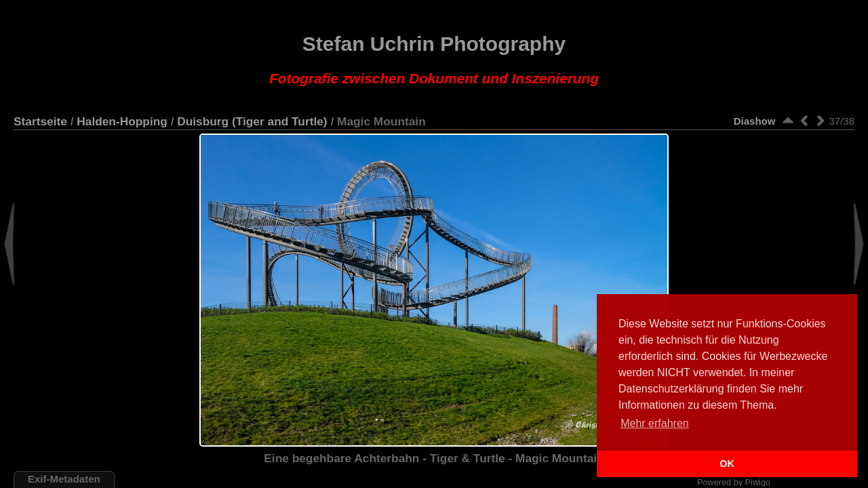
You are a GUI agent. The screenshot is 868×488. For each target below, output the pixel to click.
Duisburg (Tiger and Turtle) (252, 121)
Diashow (755, 121)
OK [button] (727, 464)
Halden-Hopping (122, 121)
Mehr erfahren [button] (655, 423)
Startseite (40, 121)
